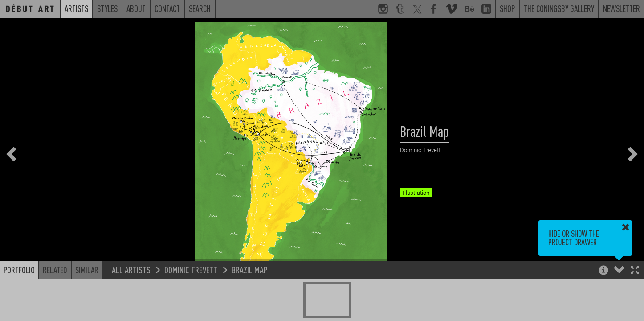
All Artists (131, 270)
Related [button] (55, 270)
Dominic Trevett (191, 270)
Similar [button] (87, 270)
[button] (635, 271)
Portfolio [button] (19, 270)
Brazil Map (250, 270)
